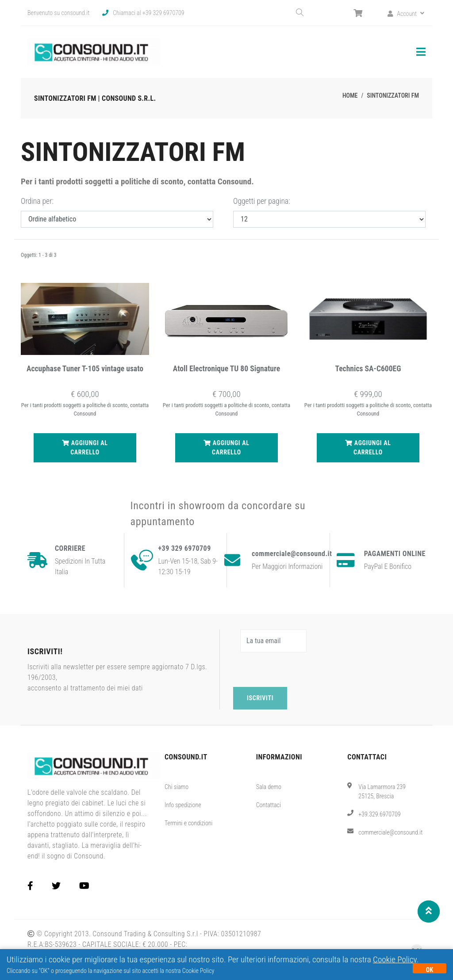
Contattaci (269, 805)
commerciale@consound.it (390, 832)
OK (430, 970)
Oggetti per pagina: (262, 201)
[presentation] (300, 670)
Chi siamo (177, 787)
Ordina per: (37, 201)
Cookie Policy (395, 959)
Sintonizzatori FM (393, 95)
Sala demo (269, 787)
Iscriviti (260, 698)
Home (350, 95)
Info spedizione (183, 805)
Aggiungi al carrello (85, 447)
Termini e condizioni (189, 823)
